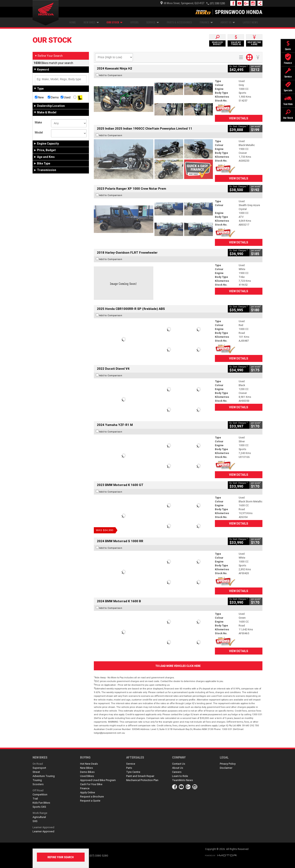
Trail (35, 799)
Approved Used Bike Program (98, 780)
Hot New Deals (89, 764)
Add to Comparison (111, 75)
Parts (129, 768)
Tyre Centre (133, 772)
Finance (206, 22)
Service (153, 22)
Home (73, 22)
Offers (134, 22)
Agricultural (39, 817)
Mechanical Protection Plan (142, 780)
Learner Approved (43, 827)
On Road (38, 764)
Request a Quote (90, 801)
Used (66, 97)
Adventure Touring (44, 776)
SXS (35, 821)
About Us (228, 22)
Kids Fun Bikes (41, 803)
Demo (53, 97)
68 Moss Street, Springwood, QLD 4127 (182, 3)
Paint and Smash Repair (140, 776)
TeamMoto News (183, 780)
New (39, 97)
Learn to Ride (180, 776)
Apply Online (88, 792)
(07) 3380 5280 (217, 3)
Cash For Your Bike (91, 784)
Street (36, 772)
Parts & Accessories (179, 22)
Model (39, 132)
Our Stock (115, 22)
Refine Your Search (49, 56)
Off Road (38, 790)
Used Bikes (87, 776)
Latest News (250, 22)
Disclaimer (226, 768)
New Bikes (91, 22)
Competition (40, 794)
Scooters (38, 784)
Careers (177, 772)
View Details (239, 118)
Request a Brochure (92, 797)
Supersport (39, 768)
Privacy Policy (228, 764)
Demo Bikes (87, 772)
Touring (37, 780)
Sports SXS (39, 807)
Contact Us (179, 764)
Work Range (40, 813)
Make (38, 122)
